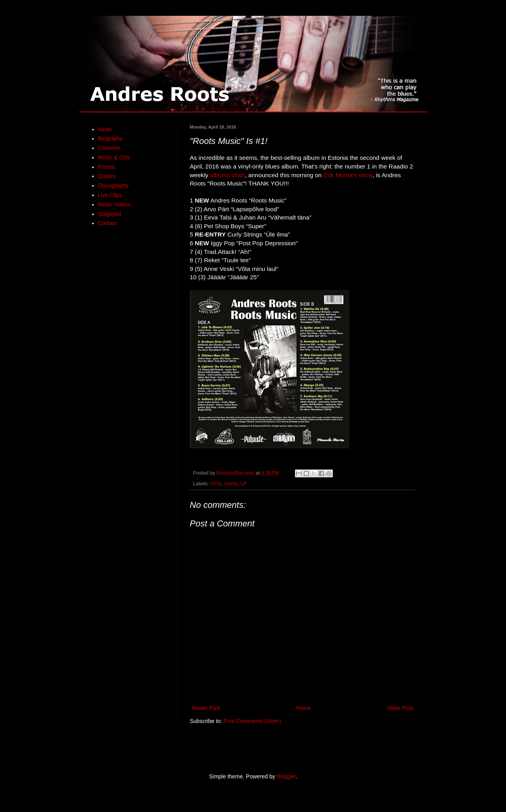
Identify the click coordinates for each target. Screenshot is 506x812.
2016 (216, 484)
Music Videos (114, 204)
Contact (108, 223)
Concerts (109, 148)
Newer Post (206, 708)
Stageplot (110, 214)
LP (243, 484)
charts (231, 484)
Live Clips (110, 195)
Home (303, 708)
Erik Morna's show (348, 175)
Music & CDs (114, 157)
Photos (107, 167)
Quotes (107, 176)
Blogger (286, 776)
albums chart (227, 175)
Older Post (400, 708)
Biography (110, 138)
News (105, 129)
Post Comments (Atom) (252, 721)
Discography (113, 185)
